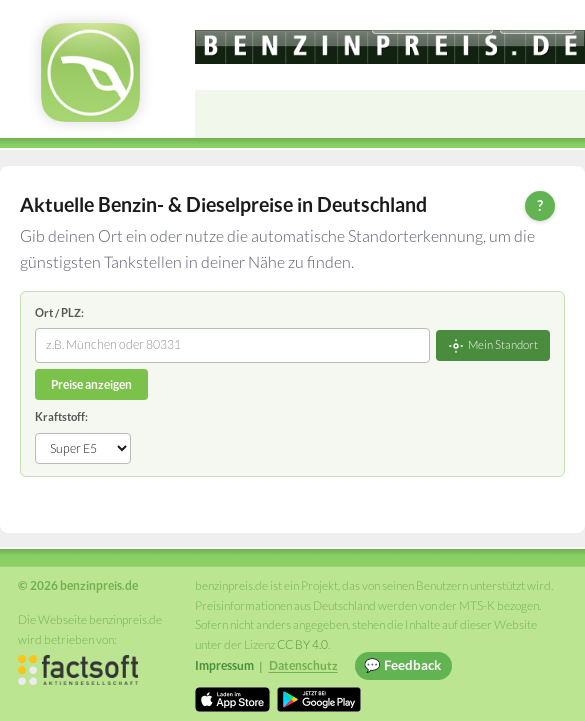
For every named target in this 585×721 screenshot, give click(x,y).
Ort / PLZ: (59, 312)
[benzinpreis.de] (390, 47)
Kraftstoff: (61, 416)
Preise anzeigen (91, 384)
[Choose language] (432, 20)
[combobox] (232, 345)
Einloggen (537, 19)
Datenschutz (303, 665)
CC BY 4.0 (302, 644)
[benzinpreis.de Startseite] (90, 72)
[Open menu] (561, 114)
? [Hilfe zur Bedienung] (540, 205)
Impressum (224, 665)
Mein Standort (493, 346)
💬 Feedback (402, 665)
